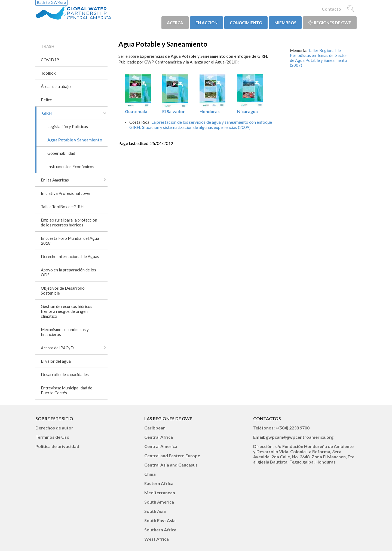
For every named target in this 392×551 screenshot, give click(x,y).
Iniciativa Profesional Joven (66, 193)
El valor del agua (56, 361)
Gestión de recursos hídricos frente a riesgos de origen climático (67, 311)
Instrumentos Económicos (71, 166)
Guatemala (138, 109)
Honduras (212, 109)
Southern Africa (160, 530)
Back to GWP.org (51, 2)
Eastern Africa (159, 483)
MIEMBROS (285, 23)
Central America (161, 446)
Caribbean (155, 428)
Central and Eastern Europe (172, 455)
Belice (46, 100)
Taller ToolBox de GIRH (62, 207)
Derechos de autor (54, 428)
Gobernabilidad (61, 153)
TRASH (48, 46)
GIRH (47, 113)
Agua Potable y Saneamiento (75, 140)
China (150, 474)
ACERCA (175, 23)
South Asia (155, 511)
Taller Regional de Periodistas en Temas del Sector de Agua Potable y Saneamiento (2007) (319, 58)
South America (159, 502)
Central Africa (159, 437)
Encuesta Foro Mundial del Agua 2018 (70, 241)
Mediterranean (160, 493)
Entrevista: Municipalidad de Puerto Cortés (67, 390)
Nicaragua (250, 109)
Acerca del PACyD (57, 348)
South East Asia (160, 520)
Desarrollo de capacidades (65, 374)
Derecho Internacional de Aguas (70, 256)
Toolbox (48, 73)
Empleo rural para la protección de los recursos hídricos (69, 222)
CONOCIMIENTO (246, 23)
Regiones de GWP (330, 23)
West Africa (157, 539)
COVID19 (50, 60)
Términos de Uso (52, 437)
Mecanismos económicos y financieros (65, 332)
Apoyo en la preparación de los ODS (68, 272)
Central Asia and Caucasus (171, 465)
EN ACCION (206, 23)
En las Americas (55, 180)
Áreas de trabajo (56, 86)
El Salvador (175, 109)
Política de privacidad (57, 446)
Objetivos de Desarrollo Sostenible (63, 290)
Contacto (331, 9)
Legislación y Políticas (68, 126)
